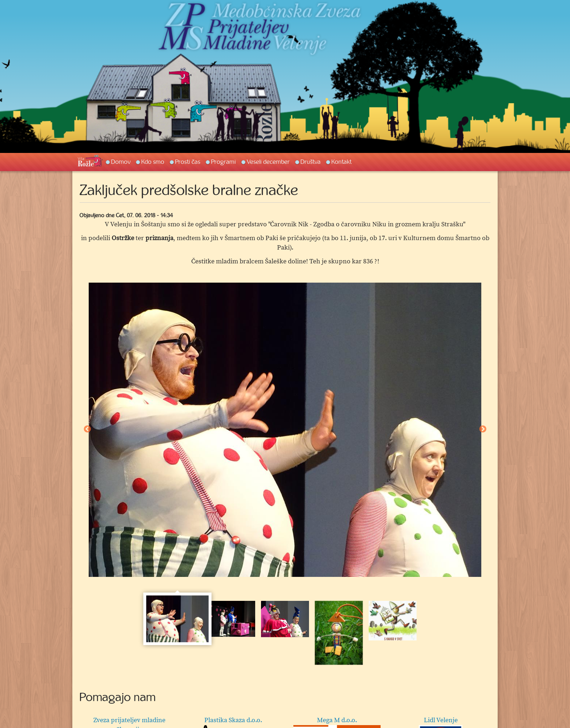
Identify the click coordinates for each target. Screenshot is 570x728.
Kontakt (342, 162)
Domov (121, 162)
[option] (285, 430)
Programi (224, 162)
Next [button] (483, 429)
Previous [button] (87, 429)
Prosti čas (188, 162)
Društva (311, 162)
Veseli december (268, 162)
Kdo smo (153, 162)
